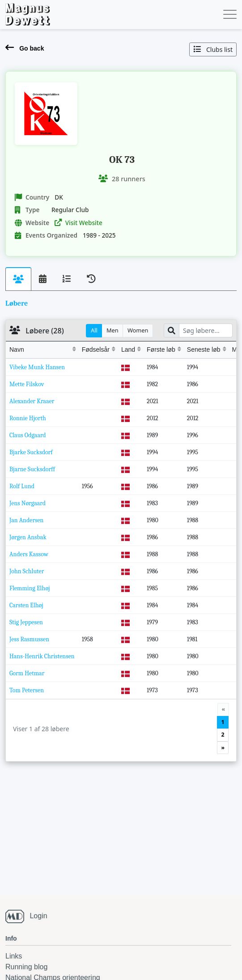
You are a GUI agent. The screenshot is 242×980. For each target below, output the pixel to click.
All (94, 330)
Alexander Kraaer (32, 401)
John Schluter (27, 571)
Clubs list (213, 49)
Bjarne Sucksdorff (32, 469)
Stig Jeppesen (26, 622)
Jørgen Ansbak (28, 537)
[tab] (18, 279)
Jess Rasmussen (29, 639)
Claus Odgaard (28, 435)
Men (113, 330)
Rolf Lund (22, 486)
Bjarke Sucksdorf (31, 452)
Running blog (26, 967)
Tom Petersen (27, 690)
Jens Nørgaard (28, 503)
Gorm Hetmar (27, 673)
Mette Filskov (27, 384)
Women (138, 330)
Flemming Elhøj (30, 588)
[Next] (223, 748)
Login (38, 916)
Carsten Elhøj (26, 605)
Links (14, 956)
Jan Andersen (26, 520)
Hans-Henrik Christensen (42, 656)
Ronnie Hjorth (28, 418)
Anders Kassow (29, 554)
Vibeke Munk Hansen (37, 367)
